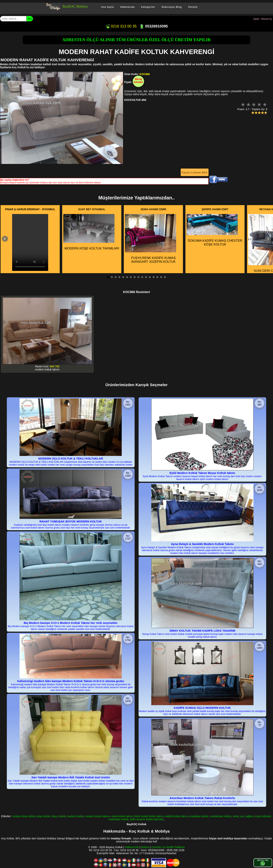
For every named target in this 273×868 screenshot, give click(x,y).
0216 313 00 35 (121, 26)
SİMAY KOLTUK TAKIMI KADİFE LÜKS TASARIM (202, 631)
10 (142, 277)
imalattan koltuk (199, 816)
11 (146, 277)
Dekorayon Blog (172, 7)
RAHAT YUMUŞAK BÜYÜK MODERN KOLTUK (71, 521)
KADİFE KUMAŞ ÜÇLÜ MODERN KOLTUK (202, 708)
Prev (5, 239)
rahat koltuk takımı (122, 816)
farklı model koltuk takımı (149, 816)
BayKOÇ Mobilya (75, 6)
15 (161, 277)
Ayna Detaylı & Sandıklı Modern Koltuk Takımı (202, 544)
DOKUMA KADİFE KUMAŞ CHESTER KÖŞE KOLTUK (214, 230)
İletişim (193, 7)
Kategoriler (148, 7)
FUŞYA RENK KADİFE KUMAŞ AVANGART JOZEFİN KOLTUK (151, 239)
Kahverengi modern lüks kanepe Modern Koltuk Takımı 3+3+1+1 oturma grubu (71, 681)
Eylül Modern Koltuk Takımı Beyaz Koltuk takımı (202, 473)
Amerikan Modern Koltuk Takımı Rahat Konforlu (202, 798)
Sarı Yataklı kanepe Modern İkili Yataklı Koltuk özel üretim (71, 777)
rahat (236, 816)
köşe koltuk (43, 816)
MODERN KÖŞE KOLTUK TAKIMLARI (91, 232)
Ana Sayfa (107, 7)
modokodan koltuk (220, 816)
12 (150, 277)
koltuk (62, 816)
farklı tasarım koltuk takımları (147, 819)
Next (268, 239)
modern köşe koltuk (24, 816)
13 (154, 277)
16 (165, 277)
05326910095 (154, 26)
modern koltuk (75, 816)
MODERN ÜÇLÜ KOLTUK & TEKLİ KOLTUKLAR (71, 458)
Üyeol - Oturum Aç (263, 19)
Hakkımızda (127, 7)
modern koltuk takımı (97, 816)
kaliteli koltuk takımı (177, 816)
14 (157, 277)
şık (242, 816)
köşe (54, 816)
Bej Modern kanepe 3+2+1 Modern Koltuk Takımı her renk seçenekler (71, 623)
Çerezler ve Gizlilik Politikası (168, 847)
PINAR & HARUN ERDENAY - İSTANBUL (30, 209)
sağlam (249, 816)
